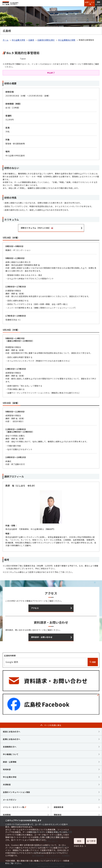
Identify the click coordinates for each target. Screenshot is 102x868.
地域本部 (7, 769)
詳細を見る (79, 846)
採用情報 (7, 815)
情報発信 (58, 815)
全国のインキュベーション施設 (16, 792)
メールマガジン (10, 800)
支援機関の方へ (10, 747)
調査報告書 (59, 807)
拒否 (79, 841)
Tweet (23, 59)
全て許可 (91, 841)
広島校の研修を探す (46, 40)
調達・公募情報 (10, 762)
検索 (93, 662)
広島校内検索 (10, 656)
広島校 (31, 40)
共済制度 (7, 785)
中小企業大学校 (18, 40)
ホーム (6, 40)
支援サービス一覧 (90, 3)
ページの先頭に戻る (53, 725)
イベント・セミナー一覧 (14, 807)
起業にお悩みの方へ (12, 739)
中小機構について (11, 754)
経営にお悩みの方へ (12, 732)
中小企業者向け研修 (67, 40)
